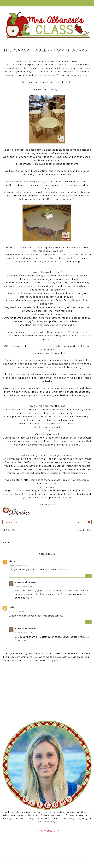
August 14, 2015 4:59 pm (18, 565)
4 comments (11, 522)
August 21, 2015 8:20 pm (24, 586)
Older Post (85, 530)
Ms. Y (12, 561)
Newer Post (10, 530)
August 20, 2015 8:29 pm (18, 611)
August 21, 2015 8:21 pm (24, 632)
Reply (88, 576)
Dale (12, 607)
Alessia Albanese (25, 582)
